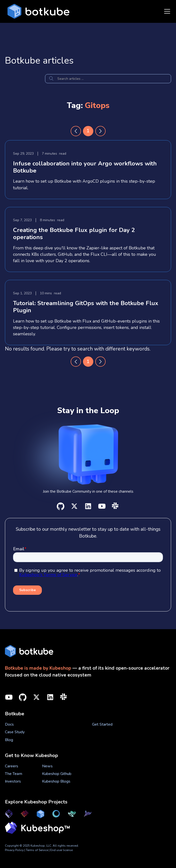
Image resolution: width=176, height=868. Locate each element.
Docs (9, 724)
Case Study (15, 732)
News (47, 766)
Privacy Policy (14, 850)
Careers (12, 766)
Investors (13, 781)
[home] (37, 11)
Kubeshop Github (57, 774)
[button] (166, 11)
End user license (61, 850)
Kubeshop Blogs (56, 781)
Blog (9, 740)
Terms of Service (37, 850)
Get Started (102, 724)
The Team (14, 774)
